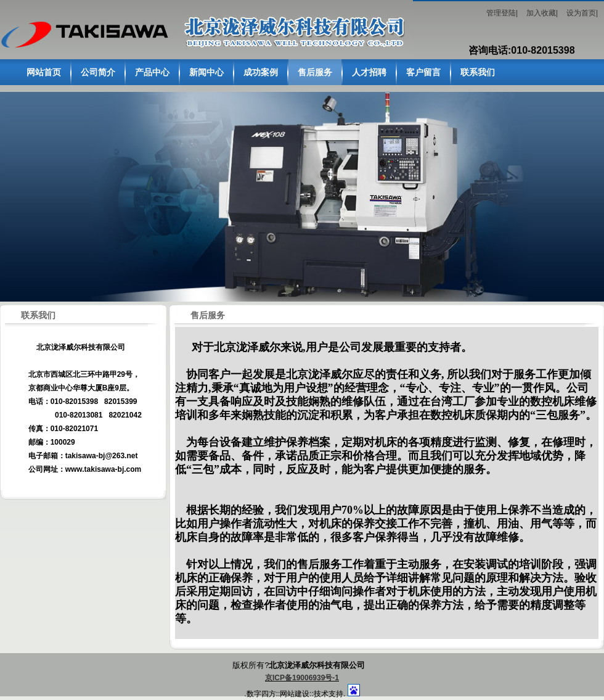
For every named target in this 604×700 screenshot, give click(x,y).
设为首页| (582, 13)
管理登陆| (502, 13)
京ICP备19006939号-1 (302, 678)
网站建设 (295, 694)
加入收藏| (542, 13)
